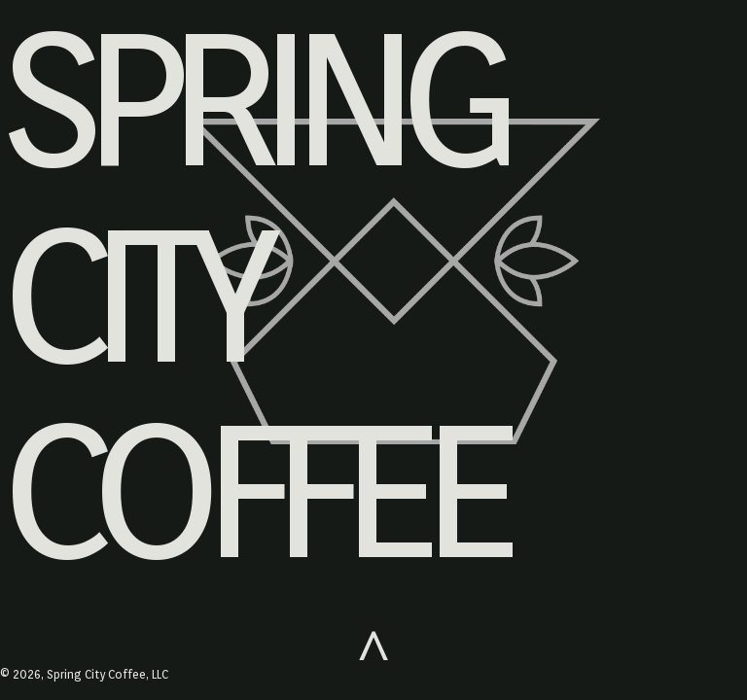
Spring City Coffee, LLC (107, 674)
